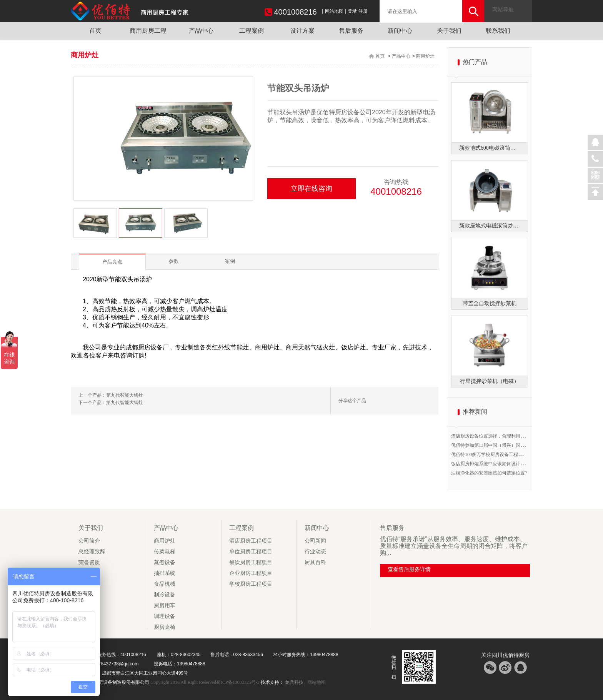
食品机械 (165, 584)
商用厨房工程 (148, 31)
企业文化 (89, 573)
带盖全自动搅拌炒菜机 (490, 303)
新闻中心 (400, 31)
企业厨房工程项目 (251, 573)
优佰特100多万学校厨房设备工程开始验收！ (496, 454)
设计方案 (302, 31)
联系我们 (498, 31)
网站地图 (334, 11)
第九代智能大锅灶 (125, 395)
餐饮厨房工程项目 (251, 562)
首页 (95, 31)
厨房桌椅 (165, 627)
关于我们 (449, 31)
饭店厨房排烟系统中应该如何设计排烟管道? (496, 464)
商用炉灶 (425, 56)
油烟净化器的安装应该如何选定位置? (489, 473)
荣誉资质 (89, 562)
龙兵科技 (294, 682)
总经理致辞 (92, 552)
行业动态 (315, 552)
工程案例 (252, 31)
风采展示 (89, 595)
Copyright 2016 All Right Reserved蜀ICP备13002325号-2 (205, 682)
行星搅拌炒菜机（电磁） (490, 381)
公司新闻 (315, 541)
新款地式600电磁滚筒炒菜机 (490, 148)
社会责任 (89, 584)
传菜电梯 (165, 552)
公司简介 (89, 541)
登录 (352, 11)
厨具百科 (315, 562)
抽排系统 (165, 573)
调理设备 (165, 616)
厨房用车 (165, 606)
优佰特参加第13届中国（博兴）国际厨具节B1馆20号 (505, 445)
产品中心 (201, 31)
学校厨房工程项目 (251, 584)
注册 (363, 11)
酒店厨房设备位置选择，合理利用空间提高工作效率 (504, 436)
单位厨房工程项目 (251, 552)
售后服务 (351, 31)
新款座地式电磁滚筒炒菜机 (490, 226)
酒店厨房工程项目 (251, 541)
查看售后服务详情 (409, 569)
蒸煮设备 (165, 562)
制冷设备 (165, 595)
